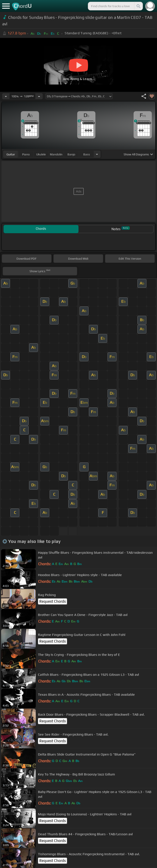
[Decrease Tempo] (6, 96)
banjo (71, 154)
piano (26, 154)
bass (87, 154)
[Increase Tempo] (39, 96)
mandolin (56, 154)
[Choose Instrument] (97, 154)
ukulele (41, 154)
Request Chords (52, 601)
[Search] (138, 6)
